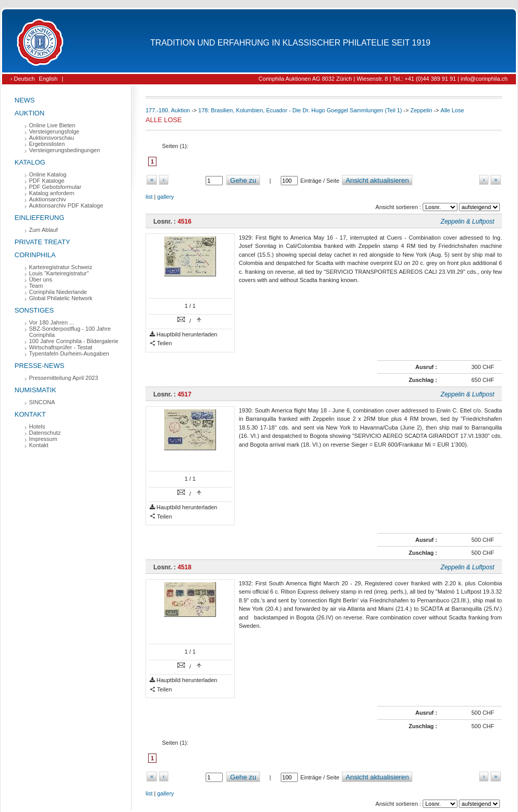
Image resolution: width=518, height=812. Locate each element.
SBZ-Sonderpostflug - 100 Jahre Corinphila (70, 332)
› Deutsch (23, 79)
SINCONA (42, 402)
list (149, 197)
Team (36, 286)
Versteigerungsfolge (54, 131)
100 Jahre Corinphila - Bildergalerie (74, 341)
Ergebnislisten (47, 144)
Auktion (30, 113)
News (25, 100)
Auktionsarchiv (48, 199)
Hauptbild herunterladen (183, 335)
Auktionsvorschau (52, 138)
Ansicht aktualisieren (377, 180)
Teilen (161, 343)
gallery (165, 197)
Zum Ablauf (44, 230)
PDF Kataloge (47, 181)
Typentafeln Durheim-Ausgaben (69, 353)
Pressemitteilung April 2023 (63, 378)
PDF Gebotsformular (55, 187)
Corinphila (35, 255)
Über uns (41, 279)
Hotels (37, 426)
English (48, 79)
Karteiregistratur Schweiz (61, 267)
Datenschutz (45, 433)
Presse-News (39, 366)
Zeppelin (421, 110)
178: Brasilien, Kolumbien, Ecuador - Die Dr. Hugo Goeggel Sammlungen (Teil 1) (300, 110)
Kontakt (30, 414)
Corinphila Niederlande (58, 292)
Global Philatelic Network (61, 298)
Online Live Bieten (52, 125)
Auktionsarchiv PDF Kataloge (66, 205)
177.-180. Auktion (168, 110)
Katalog (30, 162)
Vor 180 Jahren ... (52, 322)
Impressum (43, 439)
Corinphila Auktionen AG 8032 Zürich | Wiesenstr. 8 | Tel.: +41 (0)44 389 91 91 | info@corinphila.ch (383, 79)
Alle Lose (452, 110)
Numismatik (35, 390)
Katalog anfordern (52, 193)
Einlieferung (39, 218)
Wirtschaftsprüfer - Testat (61, 347)
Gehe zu (243, 180)
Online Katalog (48, 174)
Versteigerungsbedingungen (64, 150)
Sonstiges (34, 310)
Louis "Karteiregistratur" (59, 273)
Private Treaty (42, 242)
